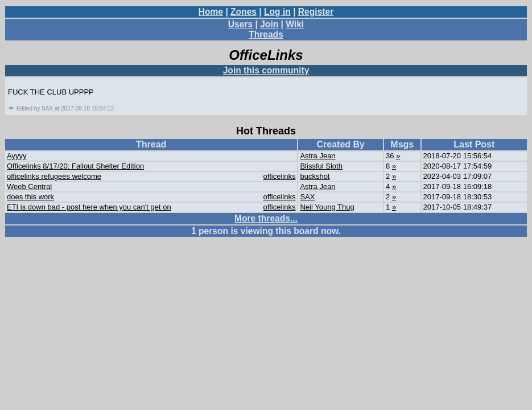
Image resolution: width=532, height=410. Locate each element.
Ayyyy (17, 156)
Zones (244, 12)
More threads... (266, 218)
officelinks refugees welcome (54, 176)
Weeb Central (29, 186)
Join (269, 24)
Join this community (266, 70)
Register (316, 12)
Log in (277, 12)
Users (240, 24)
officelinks (280, 176)
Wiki (295, 24)
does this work (30, 197)
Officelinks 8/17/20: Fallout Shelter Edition (75, 166)
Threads (266, 34)
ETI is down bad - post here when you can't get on (89, 207)
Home (211, 12)
